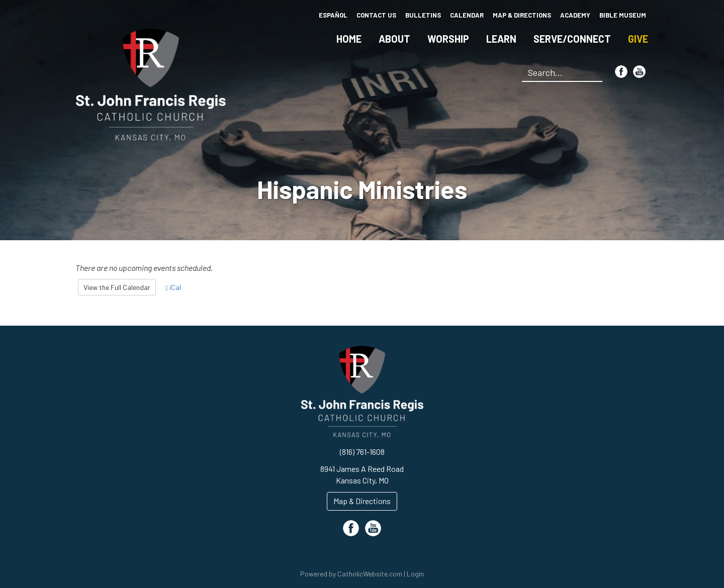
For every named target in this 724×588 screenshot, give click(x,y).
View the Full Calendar (117, 287)
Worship (448, 39)
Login (415, 574)
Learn (501, 39)
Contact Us (376, 15)
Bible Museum (623, 15)
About (394, 39)
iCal (173, 287)
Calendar (467, 15)
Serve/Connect (572, 39)
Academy (575, 15)
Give (638, 39)
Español (333, 15)
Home (349, 39)
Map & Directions (522, 15)
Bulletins (423, 15)
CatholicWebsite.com (370, 574)
